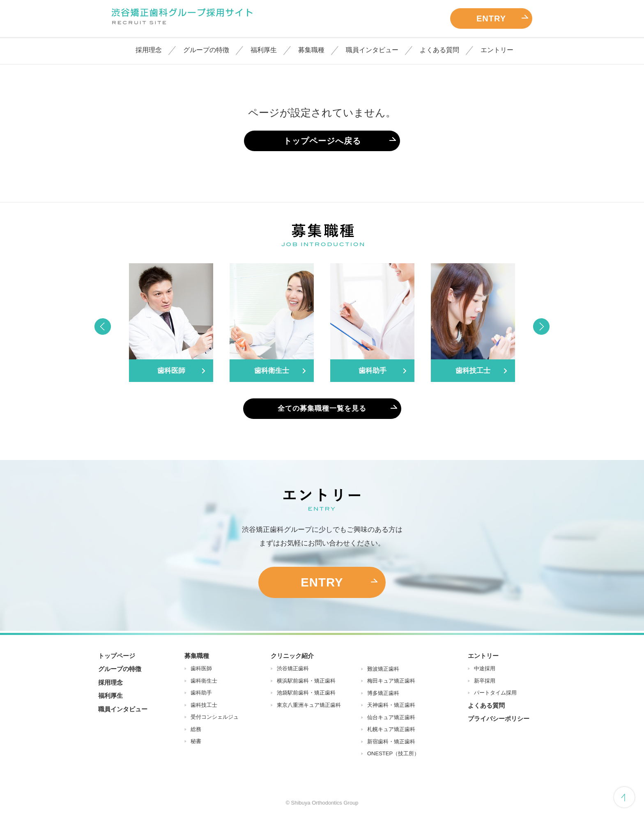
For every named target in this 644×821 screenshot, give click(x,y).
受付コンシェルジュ (215, 719)
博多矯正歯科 (383, 695)
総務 (196, 731)
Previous (102, 327)
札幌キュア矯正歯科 (391, 731)
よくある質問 (439, 50)
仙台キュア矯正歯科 (391, 719)
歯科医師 (201, 670)
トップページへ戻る (322, 141)
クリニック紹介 (292, 657)
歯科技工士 (204, 707)
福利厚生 (264, 50)
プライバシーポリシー (499, 721)
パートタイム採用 (495, 695)
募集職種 (311, 50)
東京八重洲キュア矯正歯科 (309, 707)
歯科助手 (201, 695)
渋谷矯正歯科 (293, 670)
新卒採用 (485, 682)
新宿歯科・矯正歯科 (391, 743)
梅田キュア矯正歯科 (391, 683)
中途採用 (485, 670)
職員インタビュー (372, 50)
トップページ (117, 657)
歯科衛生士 (204, 682)
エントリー (497, 50)
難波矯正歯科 (383, 670)
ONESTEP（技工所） (393, 755)
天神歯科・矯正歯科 (391, 707)
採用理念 (149, 50)
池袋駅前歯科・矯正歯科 (306, 695)
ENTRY (491, 18)
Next (542, 327)
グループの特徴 (206, 50)
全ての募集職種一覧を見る (322, 408)
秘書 (196, 743)
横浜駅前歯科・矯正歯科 (306, 682)
